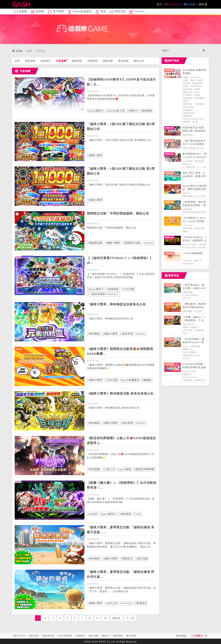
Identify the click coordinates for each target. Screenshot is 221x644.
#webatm (188, 261)
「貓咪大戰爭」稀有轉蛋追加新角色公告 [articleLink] (116, 304)
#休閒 (185, 101)
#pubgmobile (190, 248)
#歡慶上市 (188, 349)
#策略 (186, 77)
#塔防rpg (187, 164)
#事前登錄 (200, 161)
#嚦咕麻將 (188, 311)
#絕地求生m (204, 248)
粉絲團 (190, 4)
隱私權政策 (48, 636)
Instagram (173, 4)
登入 (160, 4)
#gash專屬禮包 (130, 380)
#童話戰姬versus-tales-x (195, 196)
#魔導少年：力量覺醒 (193, 104)
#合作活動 (112, 380)
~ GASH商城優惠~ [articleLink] (193, 253)
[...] (181, 50)
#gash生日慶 (189, 371)
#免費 (200, 80)
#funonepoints (190, 377)
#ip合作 (93, 514)
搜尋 (203, 4)
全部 (17, 61)
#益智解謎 (200, 98)
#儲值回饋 (188, 292)
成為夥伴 (80, 636)
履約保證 (34, 636)
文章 (29, 51)
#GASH (186, 298)
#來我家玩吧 (189, 113)
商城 (100, 12)
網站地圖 (94, 636)
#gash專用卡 (96, 111)
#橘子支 (198, 261)
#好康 (186, 86)
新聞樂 (37, 12)
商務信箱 (117, 12)
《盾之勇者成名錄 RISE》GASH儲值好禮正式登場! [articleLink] (194, 144)
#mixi (138, 514)
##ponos (126, 603)
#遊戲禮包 (188, 98)
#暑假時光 (127, 558)
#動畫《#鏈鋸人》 (192, 327)
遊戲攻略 (108, 61)
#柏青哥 (187, 122)
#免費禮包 (188, 110)
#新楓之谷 (188, 374)
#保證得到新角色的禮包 (194, 212)
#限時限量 (188, 89)
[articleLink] (50, 97)
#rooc (186, 346)
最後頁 (116, 618)
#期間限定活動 (132, 243)
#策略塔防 (188, 116)
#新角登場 (127, 333)
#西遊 (195, 122)
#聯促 (185, 231)
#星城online (196, 86)
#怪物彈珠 (147, 111)
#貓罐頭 (147, 380)
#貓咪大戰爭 (95, 155)
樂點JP (106, 636)
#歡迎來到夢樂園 (144, 469)
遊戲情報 (77, 61)
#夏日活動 (142, 558)
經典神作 (46, 61)
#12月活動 (128, 289)
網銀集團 (118, 636)
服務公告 (139, 61)
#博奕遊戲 (188, 228)
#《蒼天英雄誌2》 (192, 295)
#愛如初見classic (191, 355)
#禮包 (197, 89)
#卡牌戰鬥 (188, 95)
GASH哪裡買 (65, 636)
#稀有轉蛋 (94, 333)
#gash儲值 (125, 469)
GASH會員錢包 (80, 12)
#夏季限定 (141, 603)
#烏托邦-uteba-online (194, 119)
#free (197, 92)
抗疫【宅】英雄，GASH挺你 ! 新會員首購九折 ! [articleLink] (194, 176)
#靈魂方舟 (188, 92)
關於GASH (20, 636)
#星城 (193, 80)
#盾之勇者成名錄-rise (193, 148)
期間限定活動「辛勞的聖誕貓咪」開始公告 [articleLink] (118, 213)
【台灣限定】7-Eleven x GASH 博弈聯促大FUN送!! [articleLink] (194, 221)
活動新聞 (92, 61)
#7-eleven (188, 225)
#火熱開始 (188, 161)
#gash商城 (188, 107)
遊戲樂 (21, 12)
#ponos (149, 243)
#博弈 (197, 95)
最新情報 (30, 61)
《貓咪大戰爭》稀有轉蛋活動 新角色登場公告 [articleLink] (120, 393)
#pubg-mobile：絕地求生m (196, 245)
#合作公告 (112, 603)
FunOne (137, 12)
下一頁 (130, 618)
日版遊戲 (62, 60)
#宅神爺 (187, 83)
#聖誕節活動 (95, 243)
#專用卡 (133, 111)
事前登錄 (123, 61)
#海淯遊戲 (94, 469)
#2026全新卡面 (116, 111)
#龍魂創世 (197, 83)
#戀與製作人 (189, 135)
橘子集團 (131, 636)
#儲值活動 (200, 228)
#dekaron (195, 77)
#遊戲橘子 (188, 380)
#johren (187, 193)
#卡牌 (186, 80)
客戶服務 (56, 12)
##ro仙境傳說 (189, 352)
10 (105, 618)
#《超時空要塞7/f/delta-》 (104, 294)
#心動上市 (109, 469)
